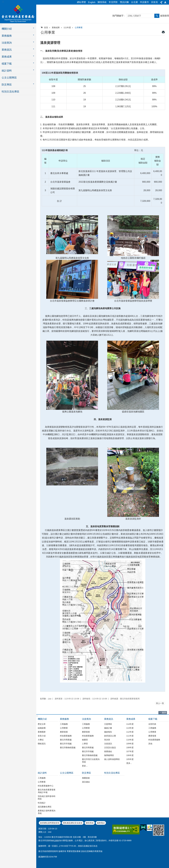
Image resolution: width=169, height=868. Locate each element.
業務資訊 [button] (7, 50)
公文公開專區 (9, 78)
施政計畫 (108, 728)
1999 (56, 840)
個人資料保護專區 (112, 759)
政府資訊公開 (110, 736)
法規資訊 (108, 744)
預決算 (107, 740)
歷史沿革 (42, 724)
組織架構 (42, 728)
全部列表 (152, 724)
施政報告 (108, 732)
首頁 (46, 28)
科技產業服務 (66, 736)
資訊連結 (86, 782)
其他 (150, 744)
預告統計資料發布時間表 (47, 798)
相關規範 (86, 778)
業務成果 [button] (7, 57)
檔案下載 (153, 719)
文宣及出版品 (110, 748)
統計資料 (42, 773)
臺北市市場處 (66, 744)
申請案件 (144, 2)
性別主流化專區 (10, 92)
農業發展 (64, 732)
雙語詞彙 (124, 2)
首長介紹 (42, 736)
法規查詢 (86, 719)
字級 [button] (165, 2)
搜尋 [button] (157, 16)
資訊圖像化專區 (45, 807)
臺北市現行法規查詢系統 (91, 761)
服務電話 (101, 823)
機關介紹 (42, 719)
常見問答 (113, 2)
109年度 (130, 744)
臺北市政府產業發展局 (18, 14)
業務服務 (64, 719)
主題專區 (108, 724)
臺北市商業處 (66, 740)
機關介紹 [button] (7, 29)
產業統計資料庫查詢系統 (47, 812)
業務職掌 (42, 732)
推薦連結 (108, 751)
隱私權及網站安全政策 (73, 823)
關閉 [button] (164, 713)
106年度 (130, 755)
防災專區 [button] (7, 85)
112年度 (130, 732)
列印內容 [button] (163, 32)
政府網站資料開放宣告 (50, 823)
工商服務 (64, 724)
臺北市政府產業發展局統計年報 (47, 791)
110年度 (130, 740)
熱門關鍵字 (118, 16)
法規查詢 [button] (7, 43)
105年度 (130, 759)
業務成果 (56, 28)
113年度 (130, 728)
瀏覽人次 (42, 832)
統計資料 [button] (7, 71)
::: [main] (41, 27)
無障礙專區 (109, 755)
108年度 (130, 748)
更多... (85, 766)
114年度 (130, 724)
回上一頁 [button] (160, 703)
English (92, 2)
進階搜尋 (165, 16)
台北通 (134, 2)
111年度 (67, 28)
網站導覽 (81, 2)
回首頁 (154, 2)
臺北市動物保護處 (68, 748)
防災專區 (86, 773)
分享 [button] (161, 2)
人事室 (85, 744)
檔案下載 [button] (7, 64)
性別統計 (42, 803)
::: (3, 2)
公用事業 (79, 28)
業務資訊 (109, 719)
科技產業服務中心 (46, 786)
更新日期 (42, 829)
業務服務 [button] (7, 36)
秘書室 (85, 740)
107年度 (130, 751)
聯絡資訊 (42, 744)
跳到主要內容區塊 (1, 1)
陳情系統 (102, 2)
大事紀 (41, 740)
